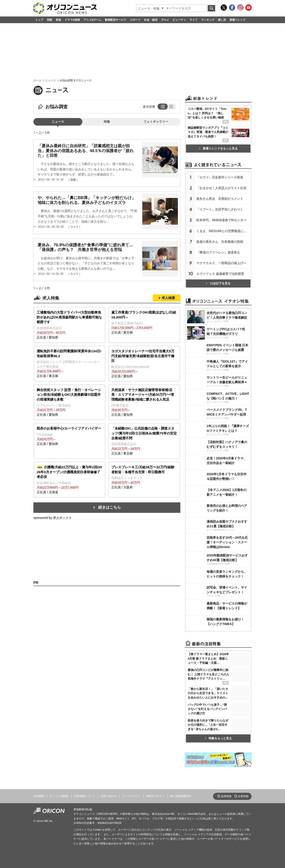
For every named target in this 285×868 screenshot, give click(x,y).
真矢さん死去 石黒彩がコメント (220, 199)
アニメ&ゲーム (93, 20)
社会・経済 (151, 20)
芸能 (49, 20)
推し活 (222, 20)
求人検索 (168, 298)
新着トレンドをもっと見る (218, 148)
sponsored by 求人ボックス (53, 518)
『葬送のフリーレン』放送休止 (218, 252)
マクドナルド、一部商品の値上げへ (221, 263)
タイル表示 (171, 106)
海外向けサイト (155, 796)
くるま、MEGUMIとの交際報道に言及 (223, 231)
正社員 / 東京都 (144, 322)
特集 (107, 122)
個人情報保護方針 (181, 796)
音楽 (58, 20)
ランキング (208, 20)
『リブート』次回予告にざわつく (220, 209)
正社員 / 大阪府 (144, 477)
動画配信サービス (116, 20)
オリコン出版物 (59, 796)
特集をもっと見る (218, 738)
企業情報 (243, 796)
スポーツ (135, 20)
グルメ (165, 20)
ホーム (37, 80)
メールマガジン (131, 796)
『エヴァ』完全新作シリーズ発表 (220, 177)
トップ (39, 20)
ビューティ (179, 20)
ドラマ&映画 (72, 20)
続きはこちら (110, 507)
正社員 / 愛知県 (70, 325)
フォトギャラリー (156, 122)
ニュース (51, 80)
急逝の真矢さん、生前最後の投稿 (220, 242)
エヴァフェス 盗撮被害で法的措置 (220, 274)
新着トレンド (238, 20)
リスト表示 (162, 106)
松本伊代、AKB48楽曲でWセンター (221, 220)
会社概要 (39, 796)
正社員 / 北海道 (70, 479)
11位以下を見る (218, 283)
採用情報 (226, 796)
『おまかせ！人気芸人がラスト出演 (221, 188)
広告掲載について (84, 796)
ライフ (193, 20)
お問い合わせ (108, 796)
